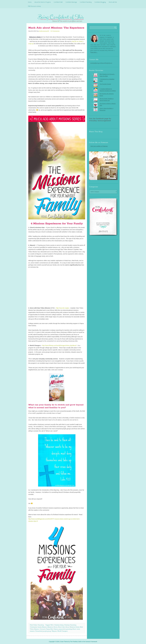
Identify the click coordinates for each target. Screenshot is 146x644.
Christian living (59, 624)
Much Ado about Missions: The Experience (56, 27)
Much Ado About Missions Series (69, 626)
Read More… (94, 52)
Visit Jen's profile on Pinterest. (99, 146)
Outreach (43, 628)
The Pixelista (74, 641)
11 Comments (55, 31)
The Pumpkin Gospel (105, 83)
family (40, 626)
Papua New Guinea (52, 628)
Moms (56, 626)
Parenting (41, 624)
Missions (50, 626)
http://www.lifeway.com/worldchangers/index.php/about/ (59, 345)
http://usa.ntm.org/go (62, 307)
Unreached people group (43, 631)
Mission (45, 626)
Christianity (33, 626)
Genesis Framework (91, 641)
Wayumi (54, 631)
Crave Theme (64, 641)
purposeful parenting (65, 628)
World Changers (62, 631)
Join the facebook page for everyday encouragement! (100, 119)
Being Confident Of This (73, 17)
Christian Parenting (70, 624)
